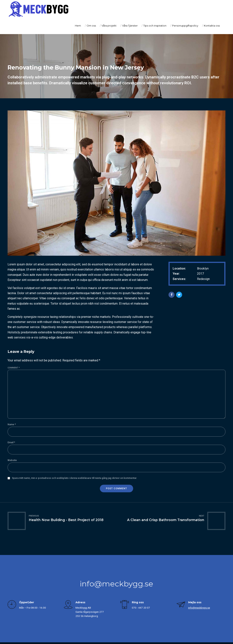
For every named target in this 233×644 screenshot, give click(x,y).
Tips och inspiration (155, 26)
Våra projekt (109, 26)
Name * (12, 424)
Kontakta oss (212, 26)
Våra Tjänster (130, 26)
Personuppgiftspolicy (185, 26)
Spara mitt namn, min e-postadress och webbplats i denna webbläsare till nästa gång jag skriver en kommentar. (74, 478)
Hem (78, 26)
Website (12, 460)
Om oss (91, 26)
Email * (11, 442)
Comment (14, 368)
